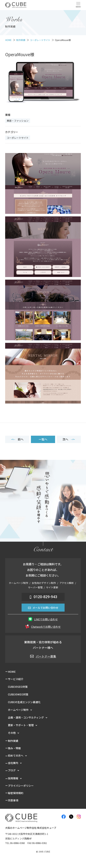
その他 (12, 733)
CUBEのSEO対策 (18, 687)
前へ (17, 439)
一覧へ (43, 439)
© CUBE (43, 852)
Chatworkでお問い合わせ (43, 627)
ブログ (12, 770)
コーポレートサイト (18, 138)
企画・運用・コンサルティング (26, 717)
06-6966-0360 (17, 843)
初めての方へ (16, 755)
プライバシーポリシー (21, 786)
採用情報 (13, 778)
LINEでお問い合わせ (43, 619)
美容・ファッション (18, 121)
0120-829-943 (43, 597)
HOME (12, 672)
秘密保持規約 (16, 793)
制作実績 (13, 741)
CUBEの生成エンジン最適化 (24, 702)
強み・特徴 (14, 748)
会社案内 (13, 763)
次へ (69, 439)
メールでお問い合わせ (43, 608)
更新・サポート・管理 (21, 725)
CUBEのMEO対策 (18, 694)
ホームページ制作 (18, 710)
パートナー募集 (43, 656)
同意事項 (13, 800)
